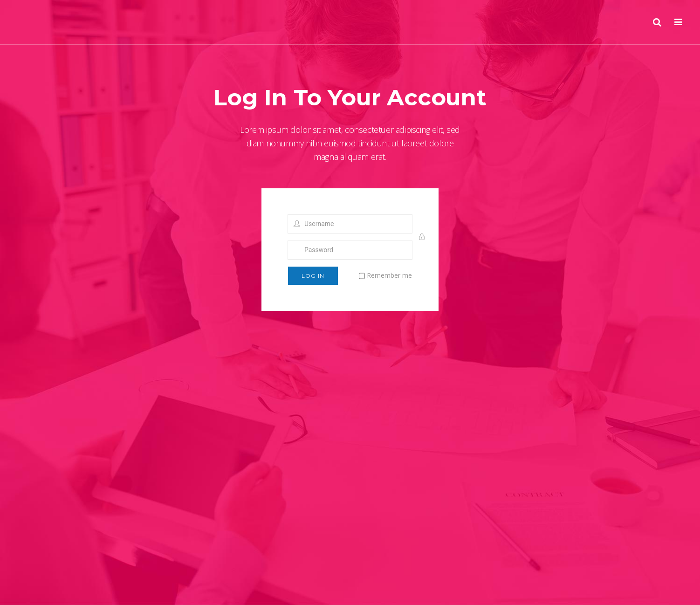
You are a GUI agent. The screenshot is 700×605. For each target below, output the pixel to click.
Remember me (385, 276)
